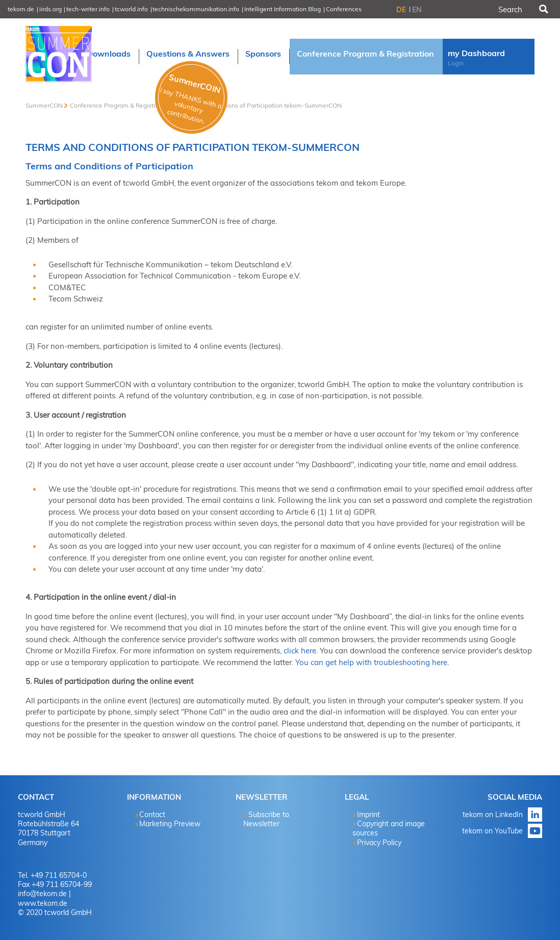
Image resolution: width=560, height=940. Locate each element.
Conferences (344, 9)
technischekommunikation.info (196, 9)
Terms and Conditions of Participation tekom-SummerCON (259, 105)
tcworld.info (131, 9)
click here (300, 651)
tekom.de (21, 9)
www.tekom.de (43, 903)
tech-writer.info (88, 9)
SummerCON (44, 105)
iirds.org (50, 9)
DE (401, 10)
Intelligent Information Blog (283, 9)
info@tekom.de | (44, 894)
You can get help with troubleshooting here (371, 662)
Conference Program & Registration (120, 105)
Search (543, 9)
